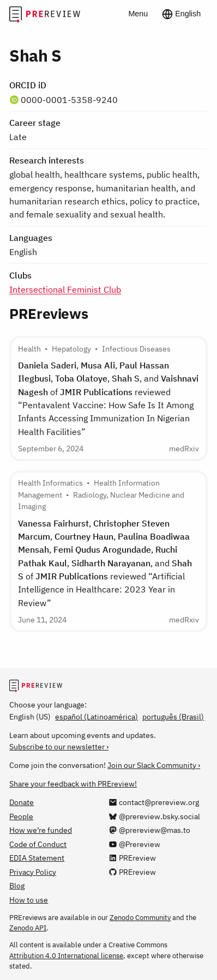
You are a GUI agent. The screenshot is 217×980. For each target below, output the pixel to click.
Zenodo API (28, 928)
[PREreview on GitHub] (132, 872)
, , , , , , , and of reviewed (105, 563)
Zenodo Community (140, 917)
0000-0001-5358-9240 (69, 99)
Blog (17, 885)
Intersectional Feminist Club (65, 289)
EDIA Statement (37, 858)
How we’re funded (41, 830)
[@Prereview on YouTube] (134, 844)
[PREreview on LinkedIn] (132, 858)
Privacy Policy (33, 872)
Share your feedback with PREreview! (73, 784)
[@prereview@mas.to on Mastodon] (149, 830)
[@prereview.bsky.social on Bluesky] (154, 816)
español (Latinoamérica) (97, 716)
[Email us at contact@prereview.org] (154, 802)
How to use (29, 900)
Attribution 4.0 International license (66, 955)
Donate (22, 802)
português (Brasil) (173, 716)
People (21, 816)
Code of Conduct (38, 844)
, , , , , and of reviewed (108, 398)
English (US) (30, 716)
